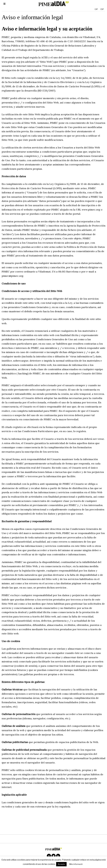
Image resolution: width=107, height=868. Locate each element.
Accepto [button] (61, 864)
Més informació (76, 864)
